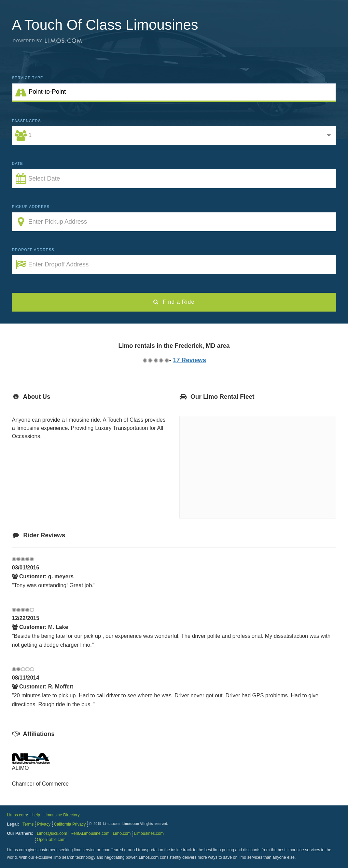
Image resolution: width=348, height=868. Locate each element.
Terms (28, 824)
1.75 (150, 360)
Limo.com (122, 833)
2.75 (155, 360)
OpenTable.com (51, 840)
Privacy (44, 824)
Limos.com (17, 815)
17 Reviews (189, 360)
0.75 (144, 360)
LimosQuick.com (52, 833)
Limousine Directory (61, 815)
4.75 (166, 360)
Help (36, 815)
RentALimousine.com (90, 833)
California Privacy (70, 824)
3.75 (161, 360)
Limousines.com (149, 833)
